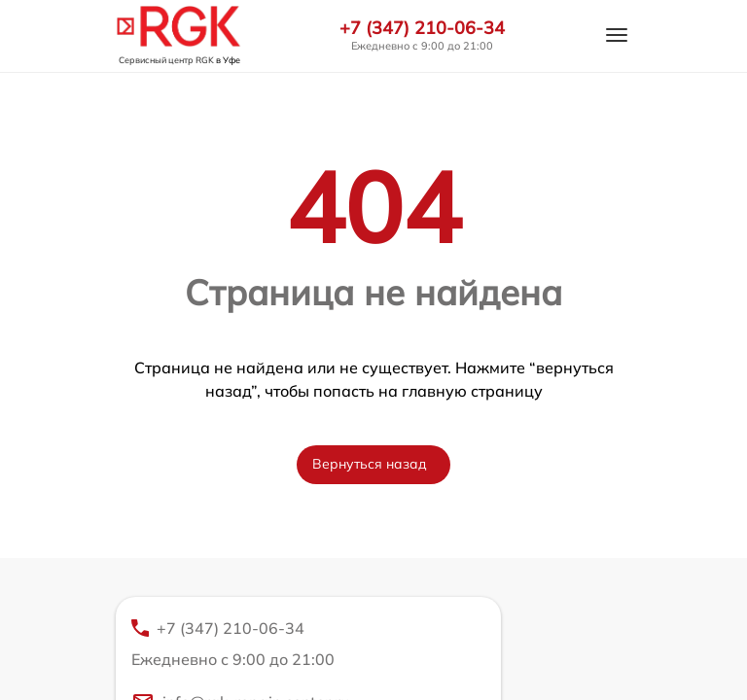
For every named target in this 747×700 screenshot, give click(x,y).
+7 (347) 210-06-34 (422, 28)
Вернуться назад (370, 464)
